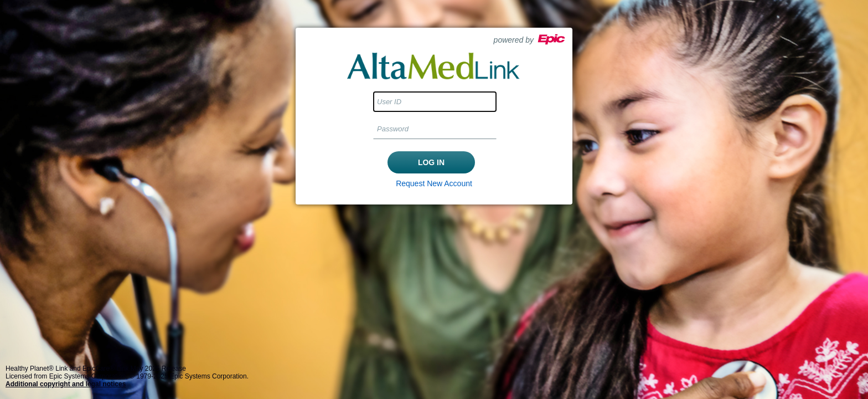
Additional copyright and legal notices (66, 384)
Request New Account (434, 183)
